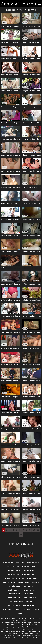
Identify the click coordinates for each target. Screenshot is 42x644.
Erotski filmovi (14, 571)
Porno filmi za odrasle (15, 578)
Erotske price (29, 606)
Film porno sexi (16, 602)
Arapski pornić (12, 637)
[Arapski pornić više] (40, 4)
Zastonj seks (24, 582)
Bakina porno (29, 571)
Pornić (21, 613)
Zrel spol (20, 563)
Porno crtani (8, 563)
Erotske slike (15, 594)
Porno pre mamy (28, 574)
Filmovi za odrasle (32, 610)
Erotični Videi (33, 563)
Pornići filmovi (13, 590)
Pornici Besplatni (13, 598)
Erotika (18, 610)
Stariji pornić (9, 582)
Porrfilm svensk (29, 567)
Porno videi (28, 594)
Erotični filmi (15, 586)
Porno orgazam (13, 574)
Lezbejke (35, 582)
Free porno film (30, 598)
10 (34, 530)
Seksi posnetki (13, 567)
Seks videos (29, 586)
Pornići (29, 602)
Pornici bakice (14, 606)
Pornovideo (7, 610)
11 (38, 530)
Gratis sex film (29, 590)
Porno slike (32, 578)
